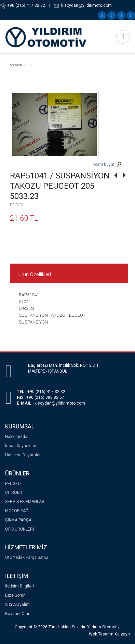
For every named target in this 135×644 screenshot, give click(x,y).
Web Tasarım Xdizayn (109, 634)
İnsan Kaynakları (21, 446)
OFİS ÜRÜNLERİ (19, 529)
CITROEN (14, 492)
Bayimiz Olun (18, 614)
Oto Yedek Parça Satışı (26, 557)
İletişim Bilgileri (19, 586)
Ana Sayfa (16, 65)
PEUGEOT (14, 484)
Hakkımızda (16, 437)
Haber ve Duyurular (23, 455)
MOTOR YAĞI (17, 511)
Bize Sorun (15, 595)
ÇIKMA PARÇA (18, 520)
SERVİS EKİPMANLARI (25, 502)
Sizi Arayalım (17, 604)
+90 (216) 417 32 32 (26, 5)
